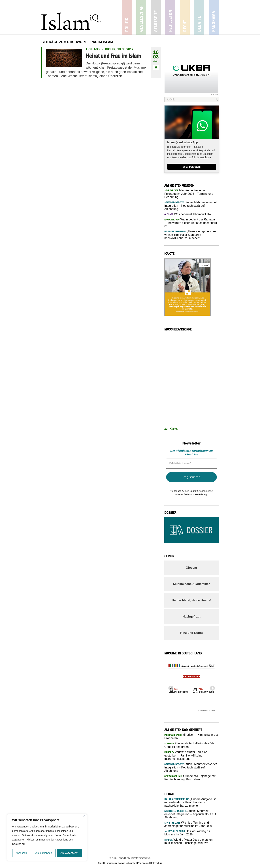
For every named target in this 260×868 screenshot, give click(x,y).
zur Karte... (172, 429)
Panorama (214, 17)
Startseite (156, 17)
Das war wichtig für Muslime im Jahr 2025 (187, 833)
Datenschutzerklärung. (196, 494)
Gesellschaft (141, 17)
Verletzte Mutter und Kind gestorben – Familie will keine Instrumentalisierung (186, 755)
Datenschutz (156, 863)
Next (211, 687)
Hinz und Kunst (192, 633)
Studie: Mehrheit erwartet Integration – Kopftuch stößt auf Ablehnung (191, 206)
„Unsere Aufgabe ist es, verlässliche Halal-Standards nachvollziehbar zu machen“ (191, 235)
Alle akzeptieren (69, 853)
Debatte (199, 17)
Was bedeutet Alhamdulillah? (188, 214)
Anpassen (21, 853)
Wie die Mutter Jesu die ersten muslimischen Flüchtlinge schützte (188, 841)
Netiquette (131, 863)
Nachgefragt (191, 617)
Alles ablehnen (44, 853)
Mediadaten (143, 863)
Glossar (191, 568)
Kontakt (101, 863)
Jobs (121, 863)
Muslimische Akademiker (192, 584)
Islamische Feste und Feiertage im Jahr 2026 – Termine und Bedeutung (189, 194)
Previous (170, 687)
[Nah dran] (84, 816)
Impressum (112, 863)
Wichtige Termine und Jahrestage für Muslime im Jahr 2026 (188, 824)
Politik (127, 17)
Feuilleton (170, 17)
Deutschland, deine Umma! (191, 600)
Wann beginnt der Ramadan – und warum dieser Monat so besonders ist (191, 223)
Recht (185, 17)
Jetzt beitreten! (192, 167)
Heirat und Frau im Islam (113, 56)
